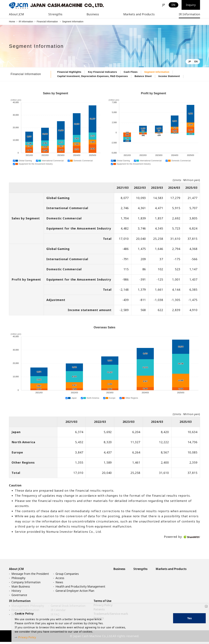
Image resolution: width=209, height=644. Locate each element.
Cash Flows (131, 72)
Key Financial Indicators (103, 72)
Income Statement (169, 76)
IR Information (26, 22)
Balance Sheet (143, 76)
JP (189, 61)
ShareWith (192, 537)
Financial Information (48, 22)
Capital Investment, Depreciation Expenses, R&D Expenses (93, 76)
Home (12, 22)
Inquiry (191, 5)
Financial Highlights (69, 72)
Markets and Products (139, 14)
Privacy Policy (29, 637)
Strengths (148, 569)
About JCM (17, 569)
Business (126, 569)
